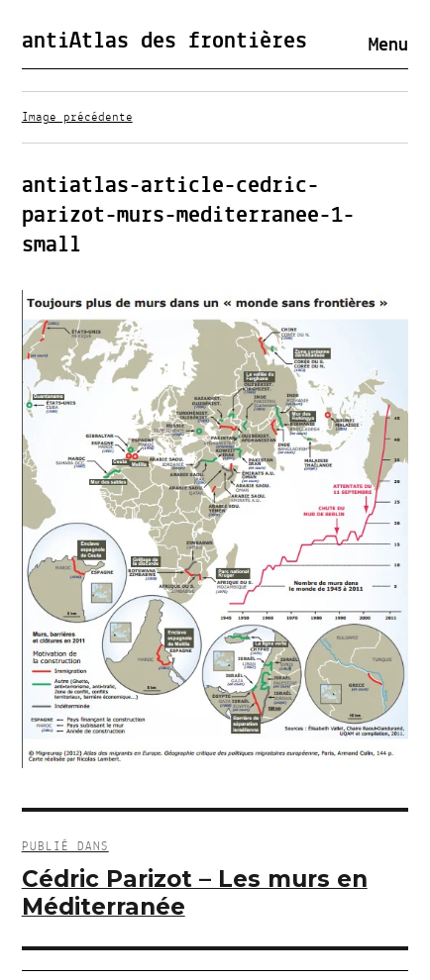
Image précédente (77, 118)
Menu (388, 46)
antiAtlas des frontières (164, 42)
